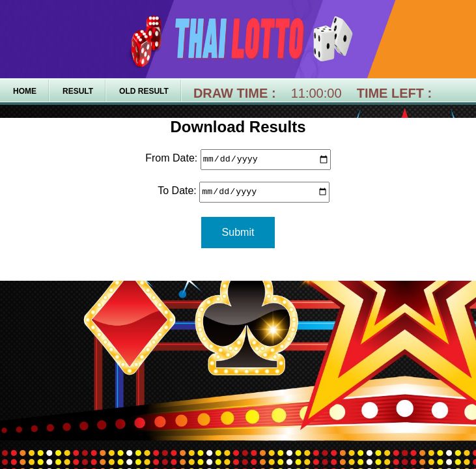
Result (78, 91)
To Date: (172, 192)
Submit (238, 232)
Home (25, 91)
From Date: (171, 159)
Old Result (144, 91)
